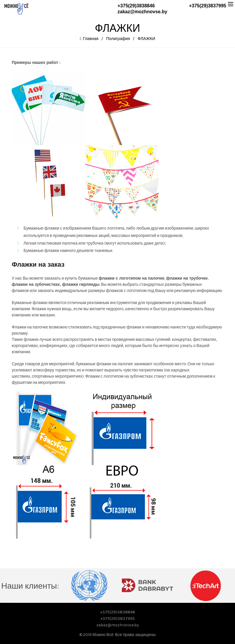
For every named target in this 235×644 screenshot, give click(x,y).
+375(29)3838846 (136, 6)
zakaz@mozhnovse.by (142, 12)
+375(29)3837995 (208, 6)
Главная (91, 39)
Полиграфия (118, 39)
